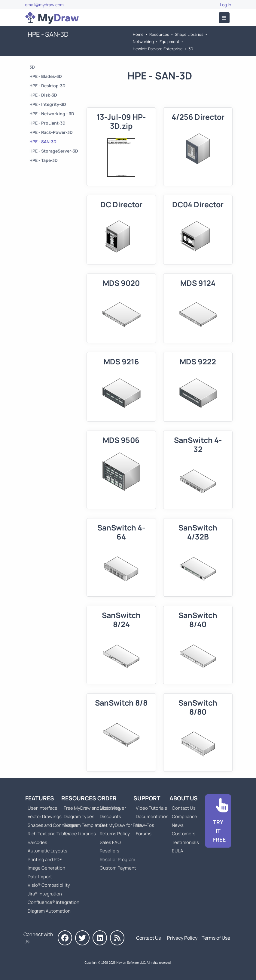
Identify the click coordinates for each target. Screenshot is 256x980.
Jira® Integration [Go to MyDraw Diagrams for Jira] (45, 894)
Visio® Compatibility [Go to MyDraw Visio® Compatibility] (49, 885)
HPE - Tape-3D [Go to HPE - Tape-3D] (44, 160)
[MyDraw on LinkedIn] (100, 938)
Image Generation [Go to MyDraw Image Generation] (46, 868)
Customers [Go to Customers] (184, 834)
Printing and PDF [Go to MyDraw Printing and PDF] (45, 859)
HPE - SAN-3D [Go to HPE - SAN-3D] (43, 142)
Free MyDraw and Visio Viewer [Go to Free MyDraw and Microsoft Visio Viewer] (93, 808)
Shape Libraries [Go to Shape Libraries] (189, 34)
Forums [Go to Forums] (144, 834)
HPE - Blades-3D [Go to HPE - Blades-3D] (46, 76)
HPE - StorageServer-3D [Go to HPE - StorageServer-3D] (54, 151)
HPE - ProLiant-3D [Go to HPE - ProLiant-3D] (47, 123)
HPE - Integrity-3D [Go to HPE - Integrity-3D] (48, 104)
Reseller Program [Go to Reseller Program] (117, 859)
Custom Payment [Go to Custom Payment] (118, 868)
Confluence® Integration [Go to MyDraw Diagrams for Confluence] (53, 902)
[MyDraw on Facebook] (65, 938)
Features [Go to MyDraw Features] (40, 798)
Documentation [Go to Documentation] (152, 816)
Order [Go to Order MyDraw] (107, 798)
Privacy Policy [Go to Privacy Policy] (182, 938)
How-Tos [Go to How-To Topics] (145, 825)
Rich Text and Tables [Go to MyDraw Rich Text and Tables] (49, 834)
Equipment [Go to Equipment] (169, 42)
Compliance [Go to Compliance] (184, 816)
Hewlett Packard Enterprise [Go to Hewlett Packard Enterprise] (158, 49)
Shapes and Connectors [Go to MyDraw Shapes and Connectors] (53, 825)
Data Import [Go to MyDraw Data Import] (40, 877)
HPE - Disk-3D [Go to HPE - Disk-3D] (43, 95)
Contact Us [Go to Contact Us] (184, 808)
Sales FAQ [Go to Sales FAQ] (110, 842)
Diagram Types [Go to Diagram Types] (79, 816)
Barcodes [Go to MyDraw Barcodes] (37, 842)
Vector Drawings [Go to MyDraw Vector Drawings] (45, 816)
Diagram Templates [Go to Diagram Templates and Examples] (84, 825)
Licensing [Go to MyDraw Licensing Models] (110, 808)
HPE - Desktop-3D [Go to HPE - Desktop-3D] (47, 86)
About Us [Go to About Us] (184, 798)
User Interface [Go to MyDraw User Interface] (43, 808)
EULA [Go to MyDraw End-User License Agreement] (178, 851)
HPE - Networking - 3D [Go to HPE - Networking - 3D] (52, 114)
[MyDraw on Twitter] (82, 938)
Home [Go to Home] (138, 34)
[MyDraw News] (117, 938)
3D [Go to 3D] (191, 49)
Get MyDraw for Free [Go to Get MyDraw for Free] (121, 825)
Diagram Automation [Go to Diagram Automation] (49, 911)
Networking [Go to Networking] (143, 42)
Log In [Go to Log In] (226, 5)
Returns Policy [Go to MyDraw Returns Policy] (115, 834)
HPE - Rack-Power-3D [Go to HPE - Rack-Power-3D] (51, 132)
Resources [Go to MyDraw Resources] (159, 34)
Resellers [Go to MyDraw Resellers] (110, 851)
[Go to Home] (52, 18)
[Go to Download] (218, 821)
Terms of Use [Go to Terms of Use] (216, 938)
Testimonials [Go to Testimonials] (185, 842)
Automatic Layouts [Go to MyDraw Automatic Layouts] (47, 851)
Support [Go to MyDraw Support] (147, 798)
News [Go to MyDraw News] (178, 825)
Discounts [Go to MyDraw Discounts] (110, 816)
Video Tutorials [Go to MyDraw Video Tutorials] (151, 808)
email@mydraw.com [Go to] (44, 5)
